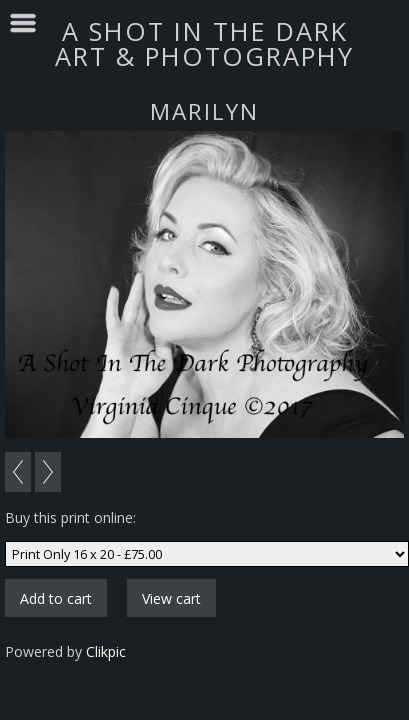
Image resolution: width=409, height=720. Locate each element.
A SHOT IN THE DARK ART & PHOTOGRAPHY (204, 43)
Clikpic (106, 651)
